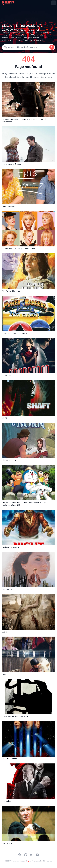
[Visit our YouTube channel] (37, 855)
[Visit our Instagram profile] (26, 855)
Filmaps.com (14, 861)
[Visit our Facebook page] (20, 855)
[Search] (26, 47)
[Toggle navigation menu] (54, 3)
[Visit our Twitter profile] (31, 855)
